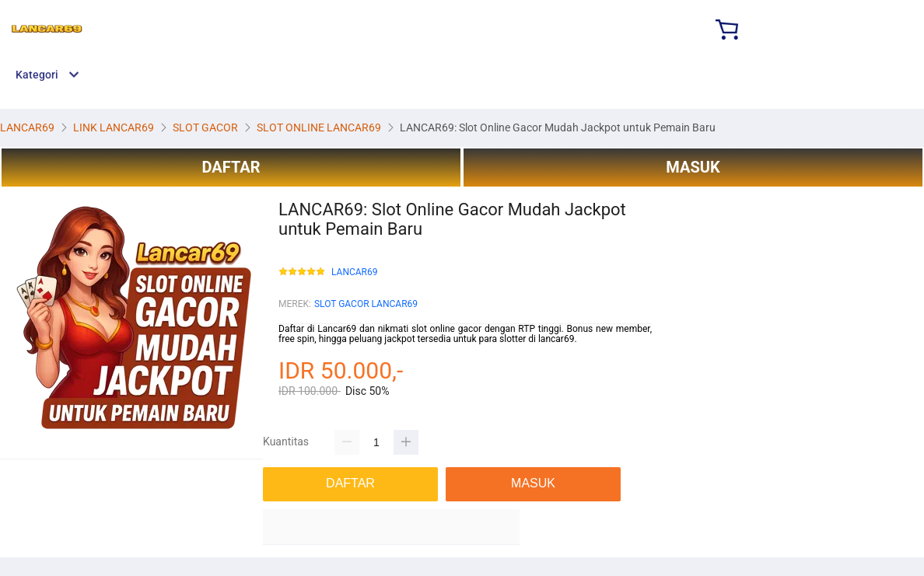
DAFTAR (231, 167)
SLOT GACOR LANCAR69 (366, 304)
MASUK (693, 167)
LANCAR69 (354, 272)
